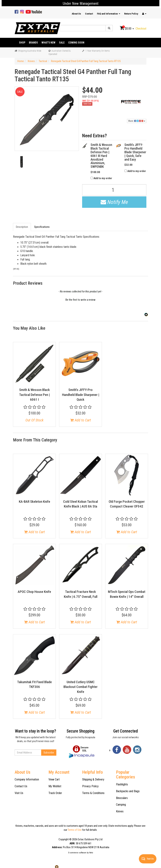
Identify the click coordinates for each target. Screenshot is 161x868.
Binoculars (122, 798)
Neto (91, 853)
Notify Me (114, 202)
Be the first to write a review (80, 300)
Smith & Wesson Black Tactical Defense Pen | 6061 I (34, 395)
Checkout (141, 29)
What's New (48, 43)
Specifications (42, 227)
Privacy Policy (90, 786)
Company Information (27, 779)
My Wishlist (55, 786)
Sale (62, 43)
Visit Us (19, 793)
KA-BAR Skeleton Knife (34, 502)
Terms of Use (75, 830)
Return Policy (131, 14)
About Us (76, 14)
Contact (89, 14)
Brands (33, 43)
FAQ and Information (109, 14)
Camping (121, 805)
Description (22, 227)
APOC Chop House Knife (34, 592)
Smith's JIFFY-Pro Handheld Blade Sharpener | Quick (81, 395)
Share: (137, 121)
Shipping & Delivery (93, 779)
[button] (80, 299)
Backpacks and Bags (128, 791)
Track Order (55, 793)
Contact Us (21, 786)
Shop (22, 43)
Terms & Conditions (93, 793)
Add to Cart (81, 420)
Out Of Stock (34, 420)
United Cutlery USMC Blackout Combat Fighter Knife (80, 687)
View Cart (54, 779)
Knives (120, 811)
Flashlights (122, 784)
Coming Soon (76, 43)
